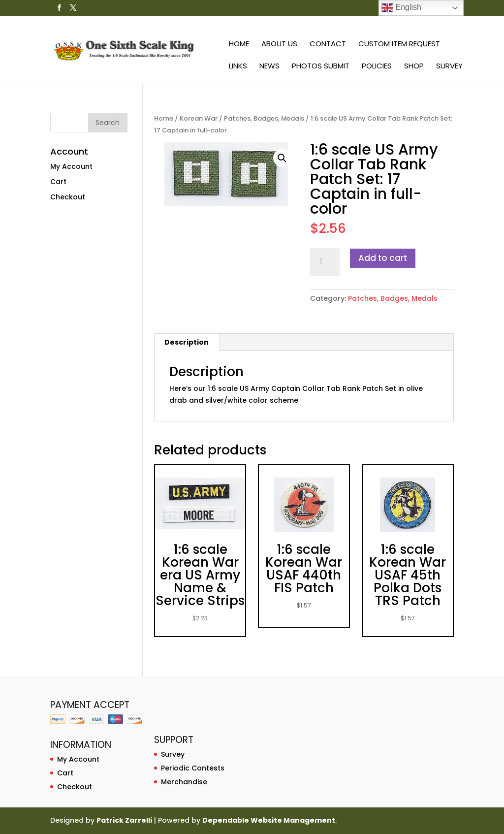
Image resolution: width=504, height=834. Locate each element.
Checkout (68, 197)
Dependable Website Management (269, 820)
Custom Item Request (399, 45)
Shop (414, 67)
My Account (71, 166)
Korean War (199, 118)
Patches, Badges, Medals (264, 118)
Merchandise (184, 782)
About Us (279, 45)
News (269, 67)
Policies (377, 67)
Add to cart (383, 258)
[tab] (187, 342)
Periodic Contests (193, 768)
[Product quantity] (325, 262)
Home (239, 45)
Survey (449, 67)
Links (238, 67)
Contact (328, 45)
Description (187, 342)
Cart (58, 182)
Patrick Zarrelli (124, 820)
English (401, 8)
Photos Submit (321, 67)
